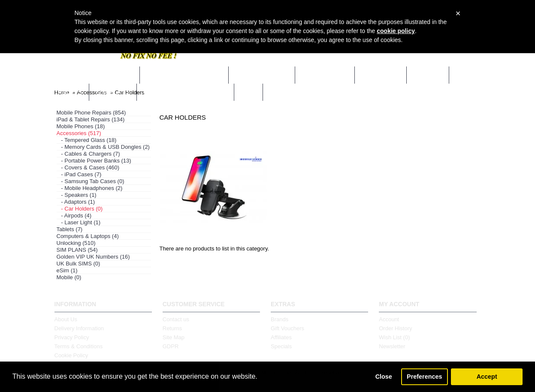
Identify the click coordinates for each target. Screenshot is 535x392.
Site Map (174, 337)
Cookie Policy (71, 355)
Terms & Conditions (79, 346)
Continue (461, 274)
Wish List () (394, 337)
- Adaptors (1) (76, 202)
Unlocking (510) (76, 243)
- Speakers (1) (77, 195)
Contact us (176, 319)
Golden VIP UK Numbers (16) (93, 257)
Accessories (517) (79, 133)
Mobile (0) (69, 277)
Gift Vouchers (287, 328)
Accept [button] (487, 377)
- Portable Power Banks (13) (94, 161)
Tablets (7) (70, 229)
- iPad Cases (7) (79, 174)
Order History (395, 328)
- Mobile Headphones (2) (90, 188)
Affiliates (281, 337)
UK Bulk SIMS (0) (79, 264)
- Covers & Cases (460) (88, 167)
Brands (280, 319)
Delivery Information (79, 328)
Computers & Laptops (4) (88, 236)
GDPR (171, 346)
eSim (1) (67, 270)
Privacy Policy (72, 337)
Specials (281, 346)
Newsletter (392, 346)
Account (389, 319)
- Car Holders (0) (80, 209)
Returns (172, 328)
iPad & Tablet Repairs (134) (91, 119)
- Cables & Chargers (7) (88, 154)
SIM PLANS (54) (77, 250)
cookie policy (396, 31)
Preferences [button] (424, 377)
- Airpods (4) (74, 216)
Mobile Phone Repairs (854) (91, 113)
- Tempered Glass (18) (87, 140)
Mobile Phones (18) (81, 126)
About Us (66, 319)
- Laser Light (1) (79, 222)
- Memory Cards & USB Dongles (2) (103, 147)
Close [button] (384, 377)
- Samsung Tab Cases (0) (91, 181)
